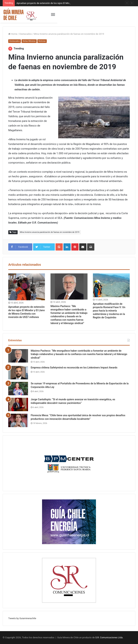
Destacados (26, 34)
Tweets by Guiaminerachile (22, 618)
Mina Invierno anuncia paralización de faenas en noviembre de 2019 (50, 232)
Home (13, 34)
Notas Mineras (29, 41)
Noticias (42, 41)
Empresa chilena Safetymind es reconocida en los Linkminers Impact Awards (74, 368)
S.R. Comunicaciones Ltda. (109, 637)
